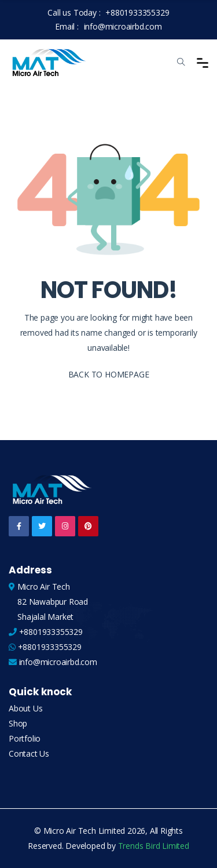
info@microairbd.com (123, 26)
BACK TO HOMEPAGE (109, 374)
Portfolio (25, 738)
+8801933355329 (137, 12)
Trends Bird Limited (154, 846)
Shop (18, 723)
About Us (25, 708)
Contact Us (29, 753)
